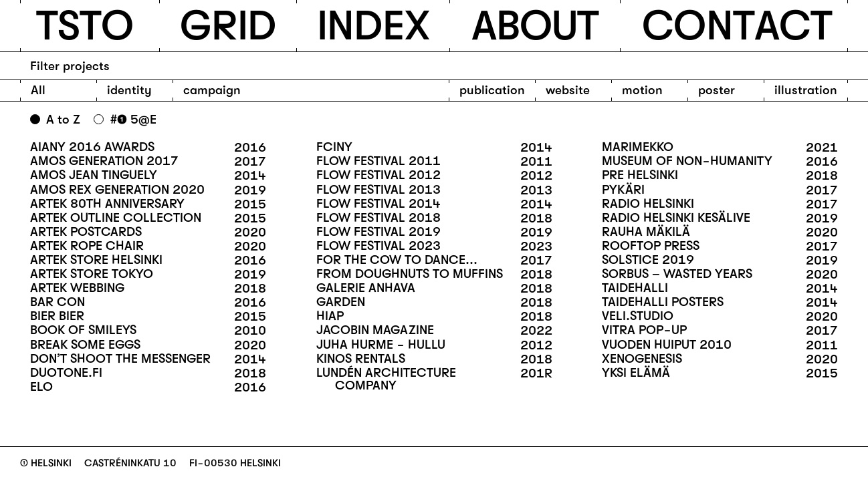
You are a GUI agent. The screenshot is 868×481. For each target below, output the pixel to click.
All (38, 90)
